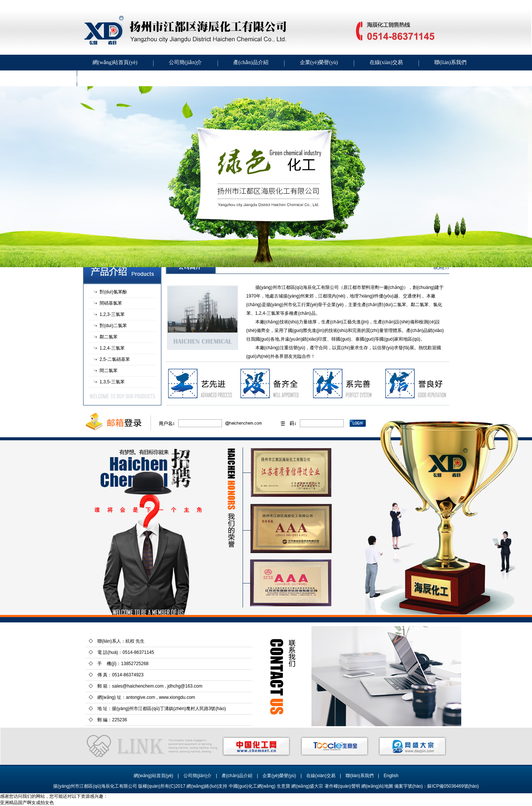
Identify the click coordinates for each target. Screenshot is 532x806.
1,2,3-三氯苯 (112, 314)
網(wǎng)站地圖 (377, 786)
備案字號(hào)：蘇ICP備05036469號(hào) (436, 786)
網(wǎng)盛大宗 (307, 786)
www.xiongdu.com (177, 697)
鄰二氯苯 (109, 337)
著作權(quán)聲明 (342, 786)
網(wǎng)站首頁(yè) (115, 62)
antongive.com (140, 697)
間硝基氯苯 (111, 303)
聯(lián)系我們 (450, 62)
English (391, 776)
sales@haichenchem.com (138, 686)
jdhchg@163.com (185, 686)
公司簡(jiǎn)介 (185, 62)
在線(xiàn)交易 (386, 62)
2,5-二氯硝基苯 (115, 359)
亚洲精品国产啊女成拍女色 (27, 803)
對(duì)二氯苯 (113, 326)
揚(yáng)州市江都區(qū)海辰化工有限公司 (297, 287)
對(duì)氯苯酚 (113, 292)
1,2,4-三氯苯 (112, 348)
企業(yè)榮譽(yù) (319, 62)
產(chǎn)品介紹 (251, 62)
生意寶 (283, 786)
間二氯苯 (109, 371)
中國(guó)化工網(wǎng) (252, 786)
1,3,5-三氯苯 (112, 382)
